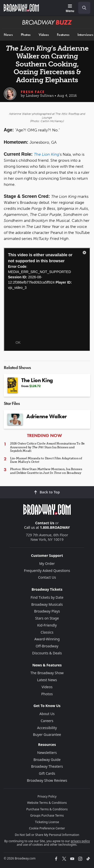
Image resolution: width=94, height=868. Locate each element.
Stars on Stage (47, 618)
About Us (47, 714)
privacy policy (80, 841)
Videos (44, 35)
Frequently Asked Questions (47, 571)
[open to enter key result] (84, 8)
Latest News (47, 680)
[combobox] (82, 8)
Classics (47, 632)
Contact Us (45, 523)
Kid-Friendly (47, 625)
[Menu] (70, 9)
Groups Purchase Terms (47, 815)
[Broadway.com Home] (21, 8)
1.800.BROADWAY (55, 527)
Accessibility (47, 728)
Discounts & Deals (47, 653)
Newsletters (47, 753)
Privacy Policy (47, 796)
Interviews (85, 35)
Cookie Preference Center (47, 828)
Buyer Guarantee (47, 734)
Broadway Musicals (47, 604)
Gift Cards (47, 773)
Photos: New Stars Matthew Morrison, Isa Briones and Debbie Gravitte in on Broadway (46, 471)
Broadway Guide (47, 760)
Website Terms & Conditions (47, 803)
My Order (47, 563)
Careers (47, 721)
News (8, 35)
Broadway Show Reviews (47, 780)
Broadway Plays (47, 611)
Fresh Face (33, 92)
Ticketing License (47, 822)
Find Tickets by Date (47, 597)
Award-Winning (47, 639)
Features (63, 35)
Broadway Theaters (47, 766)
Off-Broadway (47, 646)
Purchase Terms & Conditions (47, 809)
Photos (26, 35)
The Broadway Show (47, 673)
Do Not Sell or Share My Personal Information (47, 835)
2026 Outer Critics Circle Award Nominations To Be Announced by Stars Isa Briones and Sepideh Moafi (47, 447)
